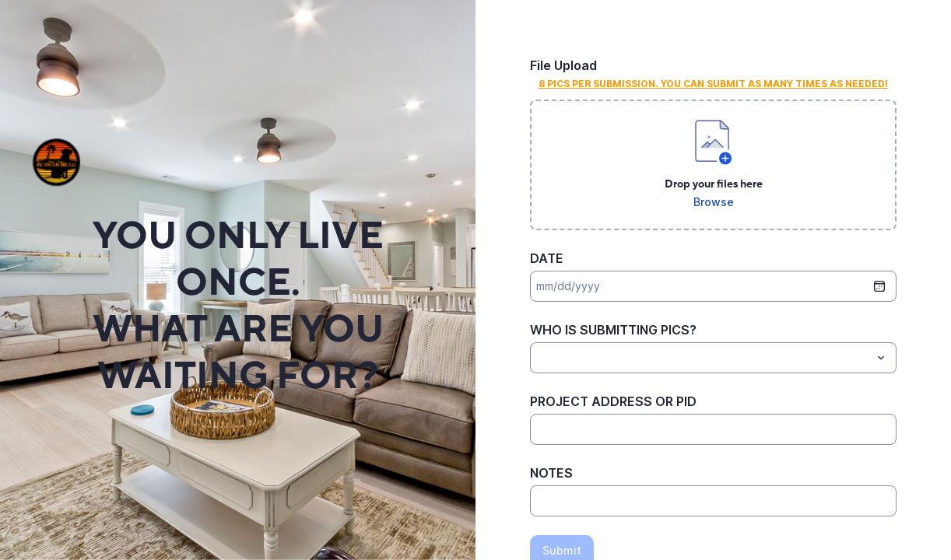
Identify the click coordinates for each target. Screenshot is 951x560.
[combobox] (713, 358)
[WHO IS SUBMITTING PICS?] (700, 358)
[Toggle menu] (881, 358)
